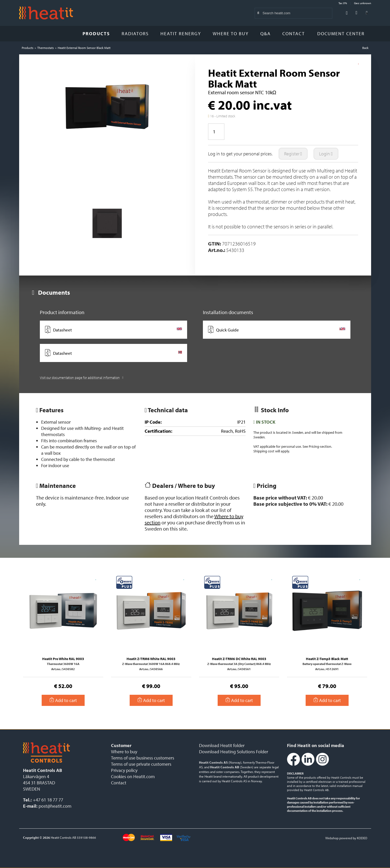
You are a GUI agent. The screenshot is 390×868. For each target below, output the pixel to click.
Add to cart (63, 700)
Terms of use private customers (141, 764)
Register (293, 154)
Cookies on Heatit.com (133, 776)
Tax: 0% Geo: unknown (355, 3)
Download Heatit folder (222, 745)
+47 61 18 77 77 (48, 800)
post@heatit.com (55, 806)
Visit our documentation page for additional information (82, 378)
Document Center (343, 34)
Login (326, 154)
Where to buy (231, 34)
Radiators (135, 34)
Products (96, 34)
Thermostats (46, 48)
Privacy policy (124, 770)
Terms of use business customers (143, 758)
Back (365, 48)
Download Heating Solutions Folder (234, 752)
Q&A (266, 34)
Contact (294, 34)
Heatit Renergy (181, 34)
